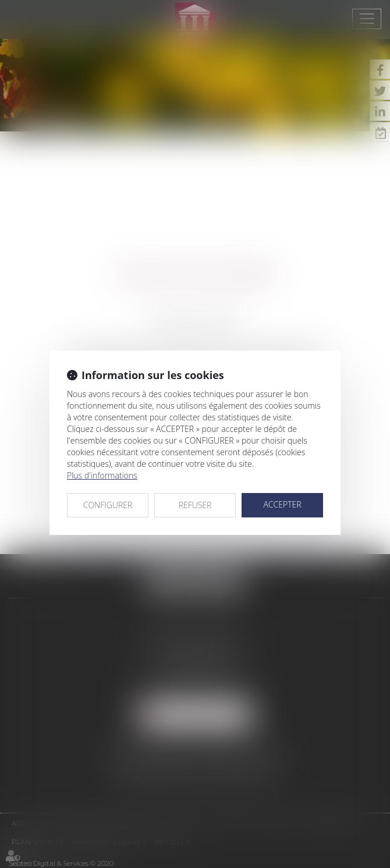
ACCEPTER (282, 504)
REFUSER (195, 505)
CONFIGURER (108, 505)
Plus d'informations (102, 475)
